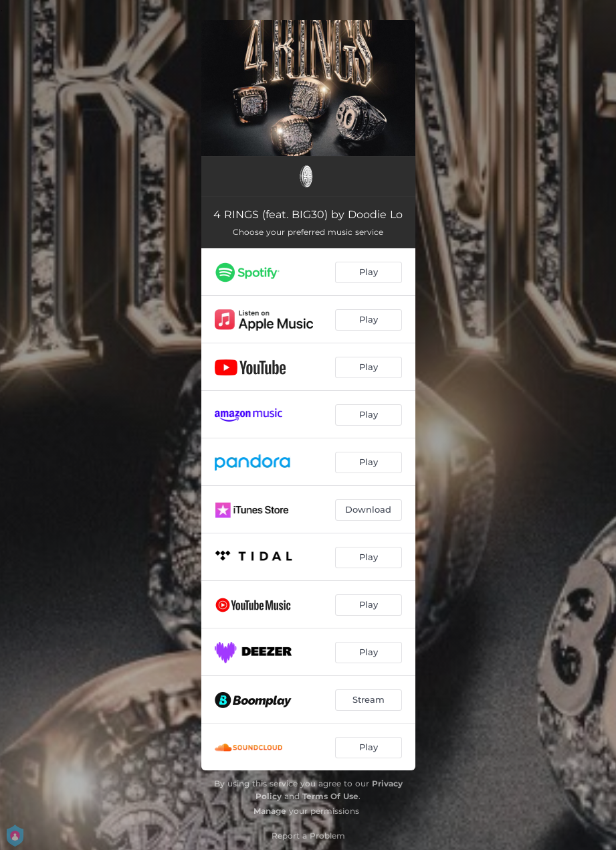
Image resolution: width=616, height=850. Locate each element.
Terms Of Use (330, 796)
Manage (270, 811)
